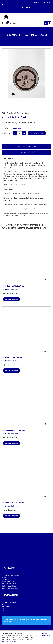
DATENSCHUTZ (7, 604)
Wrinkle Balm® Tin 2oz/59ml (14, 503)
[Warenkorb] (7, 23)
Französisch (45, 619)
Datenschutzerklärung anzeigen (11, 641)
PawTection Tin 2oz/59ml (13, 358)
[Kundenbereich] (3, 23)
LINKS (4, 611)
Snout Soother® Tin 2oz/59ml (14, 430)
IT (30, 7)
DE (23, 7)
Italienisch (7, 622)
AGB (3, 608)
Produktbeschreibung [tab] (26, 147)
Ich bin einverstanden (47, 634)
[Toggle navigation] (50, 23)
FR (27, 7)
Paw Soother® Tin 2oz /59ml (14, 286)
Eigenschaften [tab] (26, 152)
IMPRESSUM (6, 606)
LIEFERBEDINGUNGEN (9, 602)
